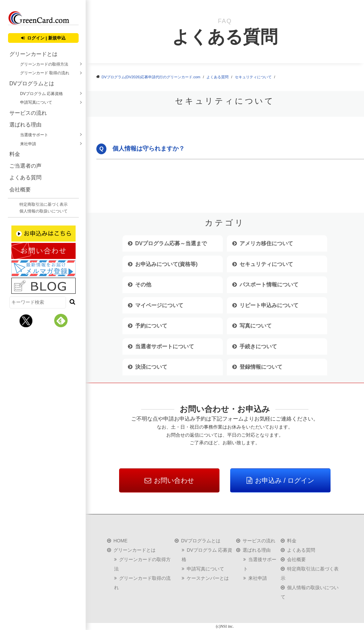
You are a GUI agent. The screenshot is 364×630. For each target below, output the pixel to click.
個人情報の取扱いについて (43, 211)
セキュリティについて (253, 77)
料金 (15, 154)
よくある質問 (25, 177)
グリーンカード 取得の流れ (45, 73)
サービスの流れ (28, 113)
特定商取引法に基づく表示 (43, 204)
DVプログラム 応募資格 (41, 94)
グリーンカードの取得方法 (44, 64)
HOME (120, 541)
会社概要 (20, 190)
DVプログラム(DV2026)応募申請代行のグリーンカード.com (151, 77)
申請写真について (36, 102)
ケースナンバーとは (208, 578)
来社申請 (28, 144)
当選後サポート (34, 135)
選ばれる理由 (25, 125)
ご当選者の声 (25, 166)
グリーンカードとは (33, 54)
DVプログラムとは (32, 83)
